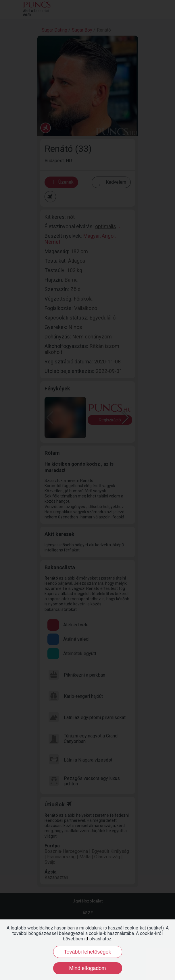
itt (86, 939)
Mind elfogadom (87, 968)
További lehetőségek (87, 952)
